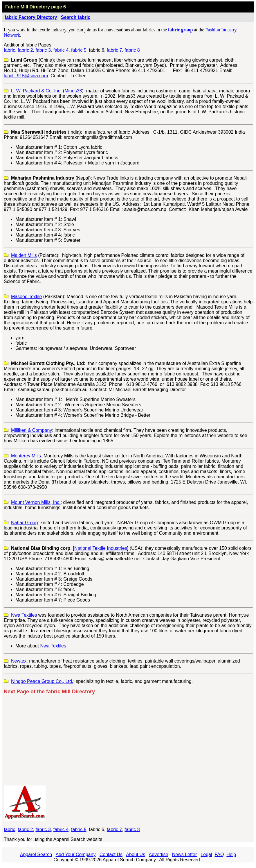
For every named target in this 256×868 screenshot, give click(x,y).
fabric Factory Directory (31, 17)
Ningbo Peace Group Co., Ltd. (42, 681)
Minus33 (73, 91)
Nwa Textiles (24, 615)
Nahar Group (25, 523)
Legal (206, 854)
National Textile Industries (101, 548)
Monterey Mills (26, 456)
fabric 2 (25, 50)
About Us (136, 854)
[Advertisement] (128, 740)
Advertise (159, 854)
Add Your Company (76, 854)
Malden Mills (24, 255)
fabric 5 (79, 50)
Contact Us (111, 854)
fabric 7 (114, 50)
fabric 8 (132, 50)
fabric (9, 50)
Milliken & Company (31, 430)
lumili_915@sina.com (26, 76)
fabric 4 (61, 50)
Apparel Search (36, 854)
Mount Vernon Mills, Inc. (36, 502)
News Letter (184, 854)
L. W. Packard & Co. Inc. (36, 91)
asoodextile (28, 297)
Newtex (19, 661)
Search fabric (76, 17)
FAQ (219, 854)
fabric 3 (43, 50)
